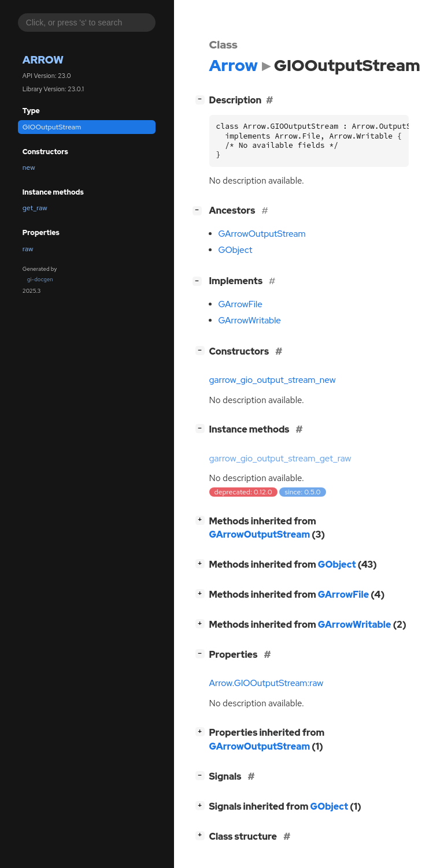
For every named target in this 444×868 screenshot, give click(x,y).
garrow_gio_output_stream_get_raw (280, 459)
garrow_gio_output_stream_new (273, 380)
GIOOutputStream (52, 127)
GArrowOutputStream (262, 234)
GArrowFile (240, 304)
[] (202, 99)
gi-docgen (40, 279)
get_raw (35, 208)
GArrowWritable (250, 321)
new (29, 167)
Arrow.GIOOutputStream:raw (267, 683)
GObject (236, 250)
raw (28, 249)
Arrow (43, 60)
